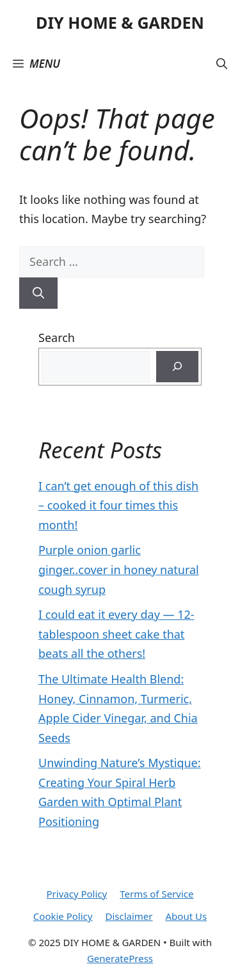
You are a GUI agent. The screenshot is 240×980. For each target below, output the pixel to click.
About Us (187, 916)
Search (57, 338)
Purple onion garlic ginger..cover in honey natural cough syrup (119, 569)
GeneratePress (120, 958)
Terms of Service (156, 894)
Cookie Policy (63, 916)
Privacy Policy (77, 894)
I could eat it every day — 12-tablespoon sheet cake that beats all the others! (116, 634)
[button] (222, 64)
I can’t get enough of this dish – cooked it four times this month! (118, 505)
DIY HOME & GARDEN (120, 22)
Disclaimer (129, 916)
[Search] (38, 293)
